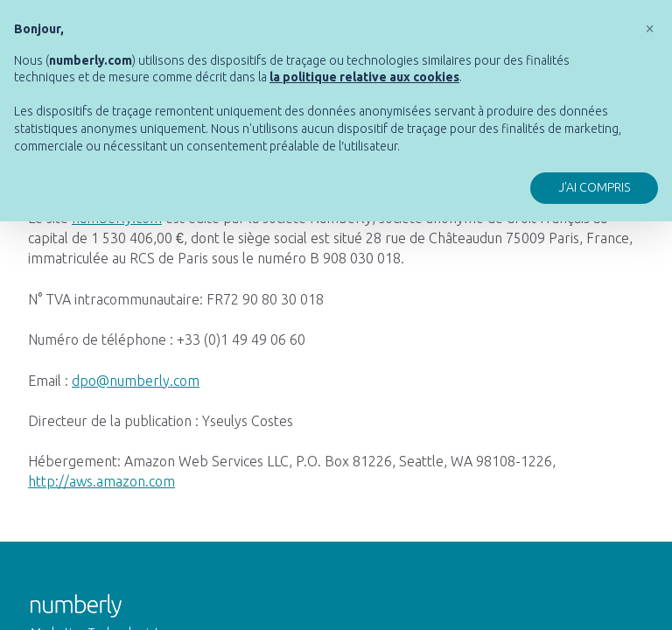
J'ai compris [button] (594, 187)
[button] (649, 28)
